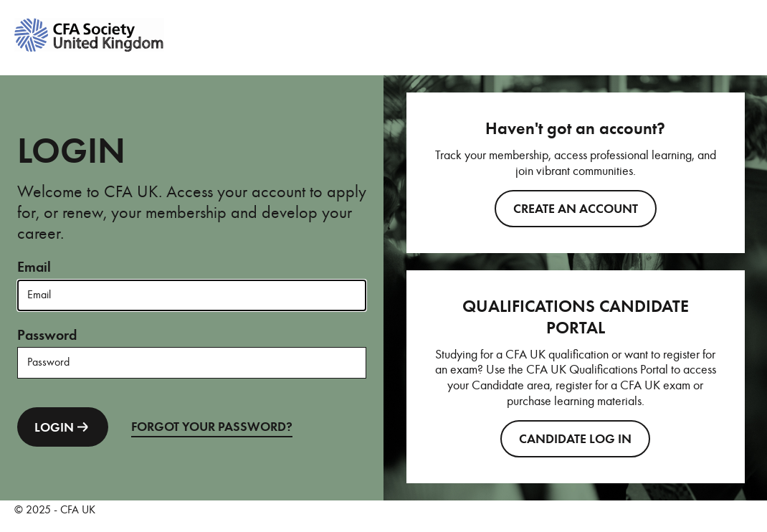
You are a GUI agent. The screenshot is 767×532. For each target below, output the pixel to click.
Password (47, 335)
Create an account (576, 209)
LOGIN (63, 427)
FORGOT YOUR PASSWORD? (212, 427)
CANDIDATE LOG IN (575, 439)
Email (34, 267)
